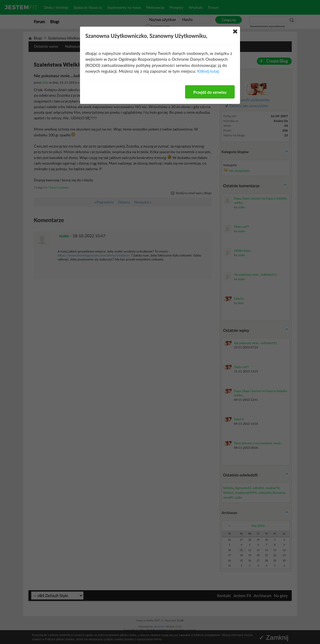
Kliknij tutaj (208, 71)
